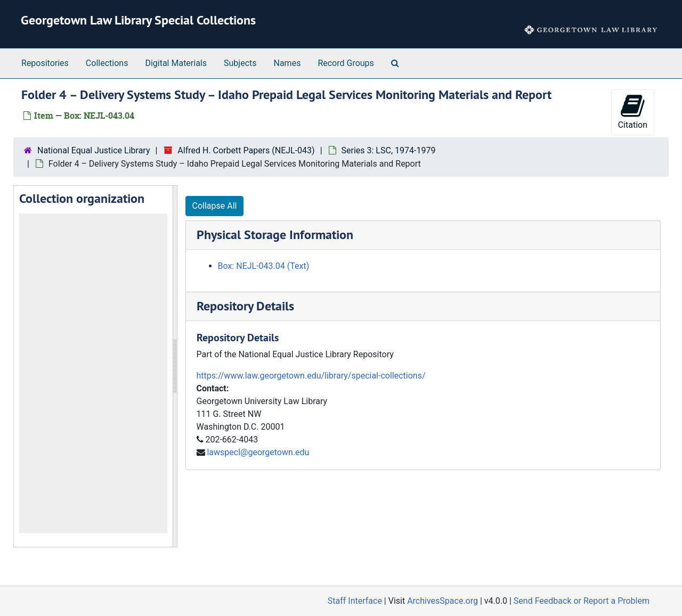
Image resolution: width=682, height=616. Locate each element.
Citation (633, 112)
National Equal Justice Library (94, 150)
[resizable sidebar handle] (175, 366)
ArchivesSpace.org (443, 601)
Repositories (45, 63)
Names (287, 63)
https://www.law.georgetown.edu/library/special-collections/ (311, 376)
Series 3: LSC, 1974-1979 (389, 150)
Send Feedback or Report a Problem (582, 601)
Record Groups (346, 63)
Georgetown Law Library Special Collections (138, 20)
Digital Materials (176, 63)
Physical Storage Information (275, 235)
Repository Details (245, 306)
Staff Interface (355, 601)
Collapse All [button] (215, 206)
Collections (107, 63)
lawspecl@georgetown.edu (258, 452)
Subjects (240, 63)
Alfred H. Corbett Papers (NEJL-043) (246, 150)
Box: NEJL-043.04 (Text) (264, 266)
